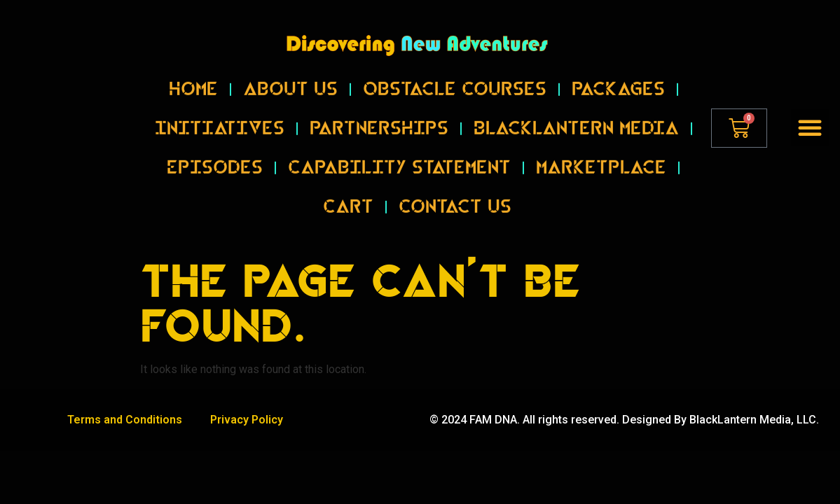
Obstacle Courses (455, 77)
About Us (290, 77)
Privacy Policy (247, 420)
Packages (618, 77)
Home (193, 77)
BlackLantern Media (576, 116)
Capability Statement (399, 155)
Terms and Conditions (125, 420)
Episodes (215, 155)
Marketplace (601, 155)
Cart (348, 195)
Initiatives (220, 116)
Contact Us (455, 195)
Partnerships (379, 116)
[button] (810, 127)
